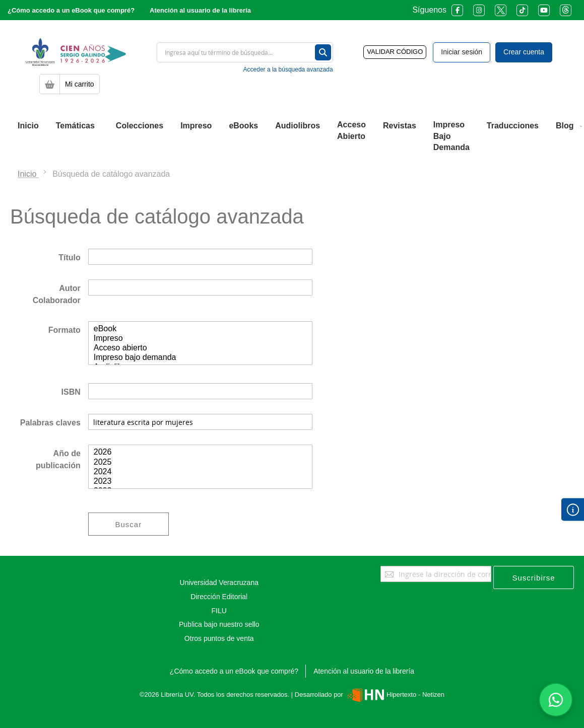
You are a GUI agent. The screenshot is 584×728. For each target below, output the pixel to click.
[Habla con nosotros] (556, 700)
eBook (200, 329)
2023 (200, 482)
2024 (200, 472)
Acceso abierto (200, 348)
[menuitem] (28, 126)
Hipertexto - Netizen (395, 695)
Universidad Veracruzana (219, 583)
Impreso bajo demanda (200, 358)
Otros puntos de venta (219, 638)
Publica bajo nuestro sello (219, 624)
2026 (200, 452)
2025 (200, 462)
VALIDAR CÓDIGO (395, 52)
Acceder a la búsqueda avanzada (288, 69)
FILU (219, 611)
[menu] (292, 136)
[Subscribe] (534, 577)
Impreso (200, 339)
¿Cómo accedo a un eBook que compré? (71, 10)
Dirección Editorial (219, 597)
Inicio (28, 174)
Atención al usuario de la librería (200, 10)
